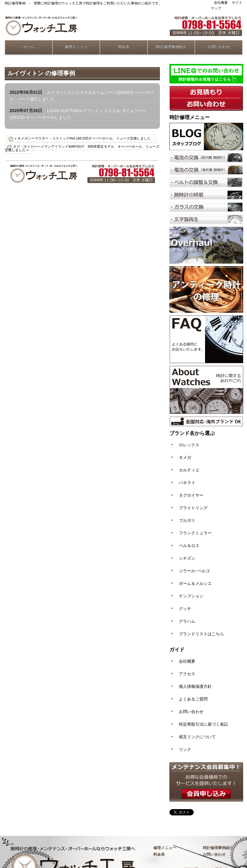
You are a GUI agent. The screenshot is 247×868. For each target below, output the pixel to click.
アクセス (187, 674)
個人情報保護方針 (195, 686)
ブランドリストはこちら (201, 634)
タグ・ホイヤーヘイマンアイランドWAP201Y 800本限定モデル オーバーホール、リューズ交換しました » (82, 148)
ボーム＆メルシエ (195, 583)
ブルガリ (187, 520)
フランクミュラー (195, 533)
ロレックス (189, 445)
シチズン (187, 558)
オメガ (185, 457)
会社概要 (221, 3)
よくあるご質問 (193, 699)
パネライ (187, 483)
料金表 (124, 47)
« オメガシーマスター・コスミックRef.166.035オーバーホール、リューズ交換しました (83, 138)
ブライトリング (193, 508)
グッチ (185, 609)
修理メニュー (76, 47)
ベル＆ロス (189, 546)
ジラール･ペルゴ (194, 571)
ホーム (29, 47)
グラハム (187, 621)
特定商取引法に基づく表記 (203, 724)
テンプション (191, 596)
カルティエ (189, 470)
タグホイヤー (191, 495)
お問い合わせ (219, 47)
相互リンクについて (197, 737)
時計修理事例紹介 (171, 47)
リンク (185, 749)
